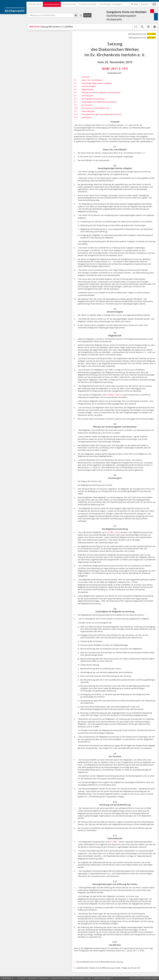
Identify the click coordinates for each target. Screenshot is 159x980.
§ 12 (76, 114)
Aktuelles (145, 4)
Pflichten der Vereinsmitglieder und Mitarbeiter (101, 92)
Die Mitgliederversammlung (93, 99)
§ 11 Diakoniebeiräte (42, 79)
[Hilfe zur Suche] (76, 15)
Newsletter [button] (32, 978)
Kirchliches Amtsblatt (88, 4)
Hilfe (89, 978)
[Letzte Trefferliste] (81, 15)
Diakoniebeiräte (88, 111)
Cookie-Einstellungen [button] (102, 978)
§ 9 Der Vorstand (40, 72)
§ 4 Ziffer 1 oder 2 (114, 395)
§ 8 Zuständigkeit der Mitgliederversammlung (43, 67)
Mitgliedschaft (87, 89)
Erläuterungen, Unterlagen (110, 4)
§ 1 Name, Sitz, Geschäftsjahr (46, 38)
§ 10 (76, 108)
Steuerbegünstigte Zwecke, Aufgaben (97, 83)
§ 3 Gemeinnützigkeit (42, 45)
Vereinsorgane (88, 96)
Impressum (44, 978)
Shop (135, 4)
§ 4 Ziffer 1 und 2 (113, 532)
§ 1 (75, 80)
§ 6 (75, 96)
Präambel (37, 35)
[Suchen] (87, 15)
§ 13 (76, 117)
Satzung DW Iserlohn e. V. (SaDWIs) (51, 27)
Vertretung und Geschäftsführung (96, 108)
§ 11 (76, 111)
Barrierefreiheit (78, 978)
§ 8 (75, 102)
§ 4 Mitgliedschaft (41, 49)
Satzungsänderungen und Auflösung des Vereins (102, 114)
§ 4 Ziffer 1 (114, 842)
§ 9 (75, 105)
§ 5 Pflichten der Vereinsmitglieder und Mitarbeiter (50, 54)
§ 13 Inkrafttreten (41, 89)
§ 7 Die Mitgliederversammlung (46, 62)
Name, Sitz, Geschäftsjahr (92, 80)
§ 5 (75, 92)
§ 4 (75, 89)
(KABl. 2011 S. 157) (115, 68)
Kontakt (22, 978)
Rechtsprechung (69, 4)
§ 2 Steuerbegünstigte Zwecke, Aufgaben (50, 42)
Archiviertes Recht (52, 4)
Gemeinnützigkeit (89, 86)
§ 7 (75, 99)
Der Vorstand (87, 105)
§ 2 (75, 83)
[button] (154, 4)
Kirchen (7, 978)
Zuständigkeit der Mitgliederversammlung (99, 102)
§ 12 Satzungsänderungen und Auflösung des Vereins (50, 84)
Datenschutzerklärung (60, 978)
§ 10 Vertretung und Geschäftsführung (49, 75)
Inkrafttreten (87, 117)
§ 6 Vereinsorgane (41, 59)
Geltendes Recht (35, 4)
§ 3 (75, 86)
